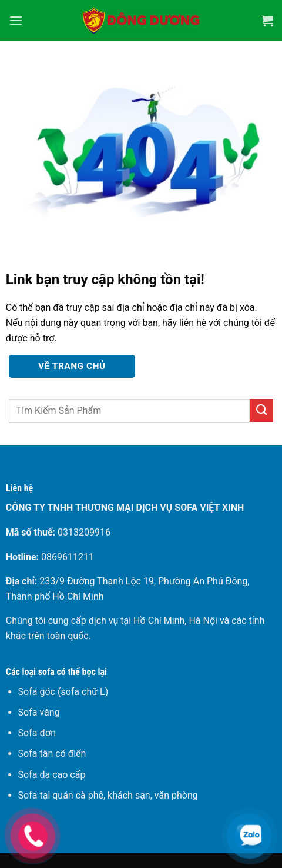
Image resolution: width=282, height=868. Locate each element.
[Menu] (16, 20)
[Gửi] (261, 410)
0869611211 (68, 557)
